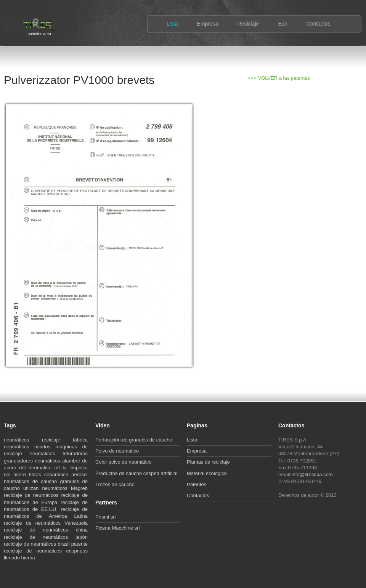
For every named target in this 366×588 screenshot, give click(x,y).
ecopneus (77, 551)
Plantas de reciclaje (208, 462)
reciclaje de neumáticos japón (46, 537)
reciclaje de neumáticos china (46, 530)
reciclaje (57, 440)
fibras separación (50, 474)
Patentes (197, 484)
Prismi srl (105, 517)
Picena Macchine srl (117, 528)
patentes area (39, 33)
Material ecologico (207, 473)
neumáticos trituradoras (59, 453)
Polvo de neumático (117, 451)
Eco (283, 24)
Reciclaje (248, 24)
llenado (13, 558)
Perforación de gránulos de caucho (134, 440)
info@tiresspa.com (312, 474)
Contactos (319, 24)
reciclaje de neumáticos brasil (38, 544)
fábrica (80, 440)
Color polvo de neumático (123, 462)
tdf (59, 468)
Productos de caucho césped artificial (136, 473)
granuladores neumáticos (33, 461)
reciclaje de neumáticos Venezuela (46, 523)
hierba (28, 558)
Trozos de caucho (115, 484)
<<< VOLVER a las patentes (279, 78)
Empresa (208, 24)
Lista (172, 24)
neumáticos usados (30, 447)
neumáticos (23, 440)
